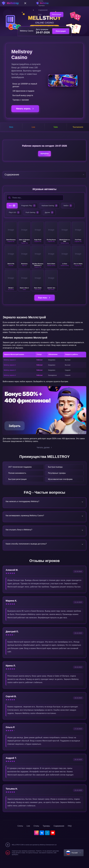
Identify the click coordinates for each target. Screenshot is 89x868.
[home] (45, 3)
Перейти (44, 158)
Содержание (43, 10)
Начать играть (25, 109)
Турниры (41, 5)
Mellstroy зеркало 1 (10, 364)
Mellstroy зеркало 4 (10, 380)
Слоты (20, 834)
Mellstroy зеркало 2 (10, 370)
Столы (36, 834)
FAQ (40, 15)
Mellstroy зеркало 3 (10, 375)
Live (28, 834)
